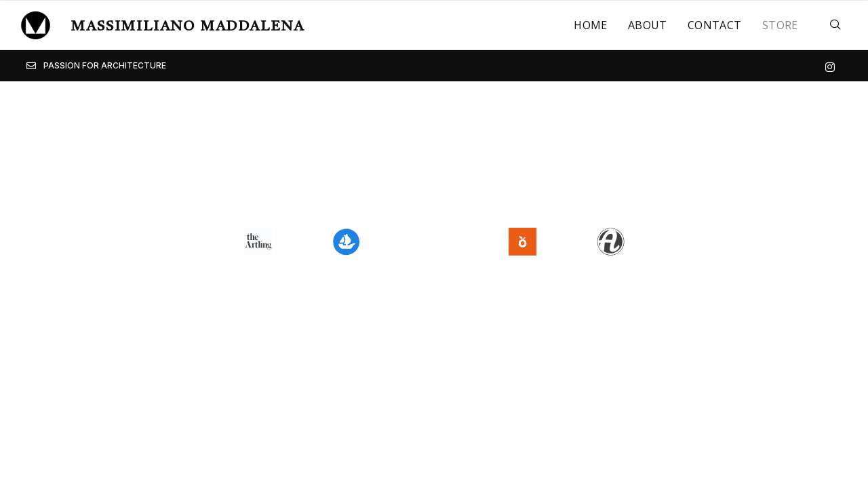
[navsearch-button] (835, 25)
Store (780, 25)
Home (591, 25)
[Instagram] (830, 66)
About (648, 25)
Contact (715, 25)
